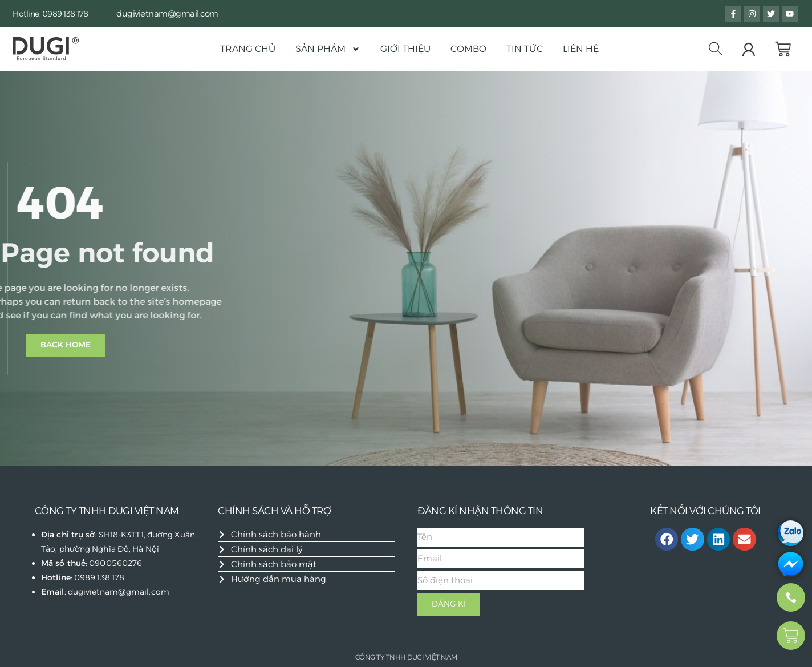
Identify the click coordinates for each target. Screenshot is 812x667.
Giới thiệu (405, 49)
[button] (667, 539)
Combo (468, 49)
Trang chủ (248, 49)
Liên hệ (581, 49)
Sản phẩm (328, 49)
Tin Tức (525, 49)
